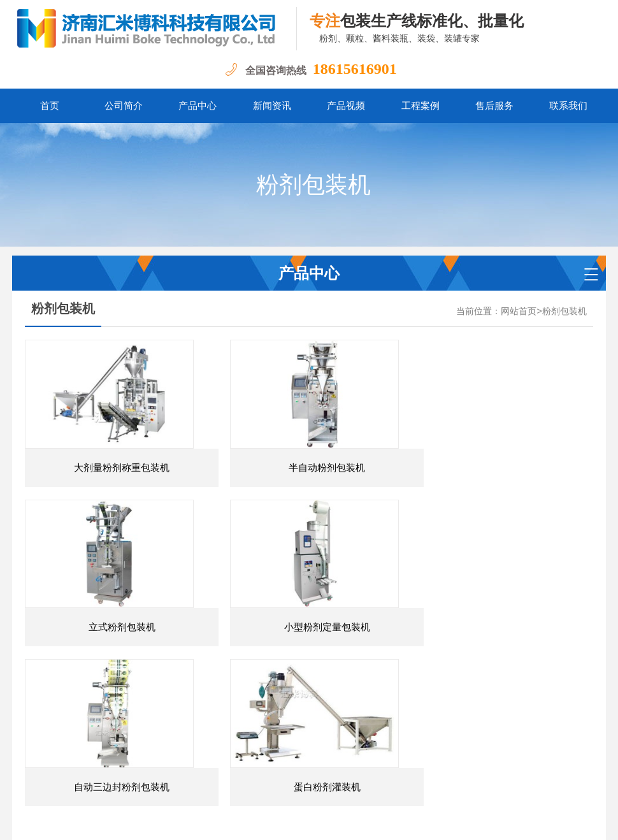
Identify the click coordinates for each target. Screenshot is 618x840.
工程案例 (420, 106)
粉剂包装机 (564, 311)
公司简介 (124, 106)
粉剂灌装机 (192, 763)
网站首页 (519, 311)
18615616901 (355, 69)
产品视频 (346, 106)
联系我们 (568, 106)
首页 (50, 106)
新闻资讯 (272, 106)
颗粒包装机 (248, 763)
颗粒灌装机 (305, 763)
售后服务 (494, 106)
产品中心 (198, 106)
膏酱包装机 (362, 763)
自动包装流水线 (428, 763)
